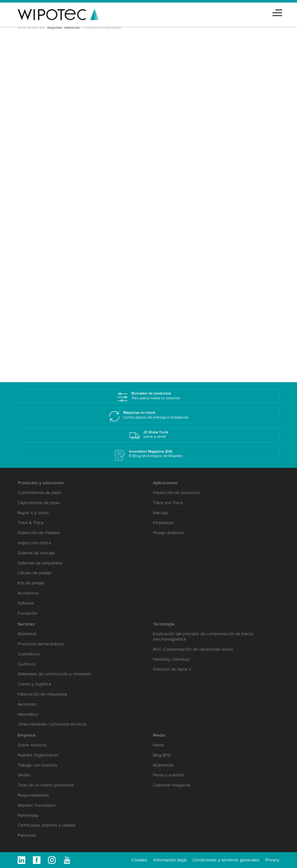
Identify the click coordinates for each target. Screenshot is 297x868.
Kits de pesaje (31, 583)
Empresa (27, 735)
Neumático (28, 714)
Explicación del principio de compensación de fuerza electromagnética (203, 636)
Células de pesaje (35, 573)
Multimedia (163, 765)
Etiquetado (163, 523)
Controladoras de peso (39, 493)
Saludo (35, 99)
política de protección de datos (94, 330)
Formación (27, 613)
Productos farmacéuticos (41, 644)
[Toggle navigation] (277, 12)
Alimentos (27, 634)
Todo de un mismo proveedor (46, 785)
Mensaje (35, 296)
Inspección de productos (176, 493)
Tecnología (164, 624)
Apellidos (37, 137)
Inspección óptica (34, 543)
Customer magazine (172, 785)
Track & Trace (31, 523)
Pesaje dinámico (168, 533)
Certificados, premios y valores (47, 825)
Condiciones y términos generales (226, 860)
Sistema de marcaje (36, 553)
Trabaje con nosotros (37, 765)
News (158, 745)
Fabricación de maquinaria (42, 694)
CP (30, 205)
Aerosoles (27, 704)
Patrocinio (27, 835)
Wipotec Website (63, 27)
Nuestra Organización (38, 755)
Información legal (170, 860)
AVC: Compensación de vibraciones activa (193, 649)
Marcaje (160, 513)
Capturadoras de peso (39, 503)
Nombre (36, 115)
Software (26, 603)
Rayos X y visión (33, 513)
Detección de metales (39, 533)
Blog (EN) (162, 755)
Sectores (35, 274)
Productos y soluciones (41, 483)
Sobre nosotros (32, 745)
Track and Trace (168, 503)
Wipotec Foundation (37, 805)
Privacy (272, 860)
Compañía (38, 160)
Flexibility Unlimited (171, 659)
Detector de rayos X (172, 669)
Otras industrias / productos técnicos (52, 724)
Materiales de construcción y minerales (54, 674)
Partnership (28, 815)
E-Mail (34, 228)
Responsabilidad (33, 795)
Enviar (41, 346)
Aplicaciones (165, 483)
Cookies (139, 860)
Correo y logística (34, 684)
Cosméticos (29, 654)
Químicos (27, 664)
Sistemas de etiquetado (40, 563)
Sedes (24, 775)
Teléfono (35, 251)
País (31, 183)
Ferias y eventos (168, 775)
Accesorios (28, 593)
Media (159, 735)
